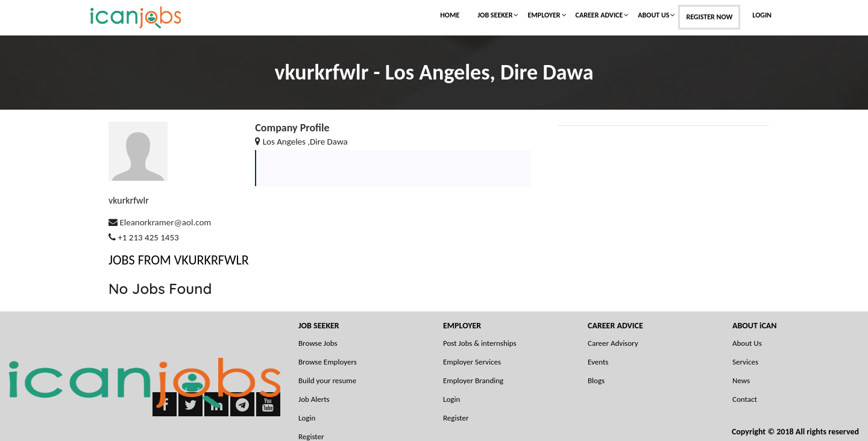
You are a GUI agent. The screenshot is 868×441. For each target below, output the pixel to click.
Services (745, 362)
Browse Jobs (318, 343)
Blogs (596, 380)
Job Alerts (314, 399)
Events (598, 362)
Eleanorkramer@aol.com (165, 222)
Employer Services (472, 362)
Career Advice (599, 15)
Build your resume (327, 380)
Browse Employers (328, 362)
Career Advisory (613, 343)
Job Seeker (495, 15)
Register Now (709, 17)
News (741, 380)
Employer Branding (473, 380)
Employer (544, 15)
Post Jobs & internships (480, 343)
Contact (745, 399)
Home (450, 15)
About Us (653, 15)
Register (456, 418)
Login (762, 15)
